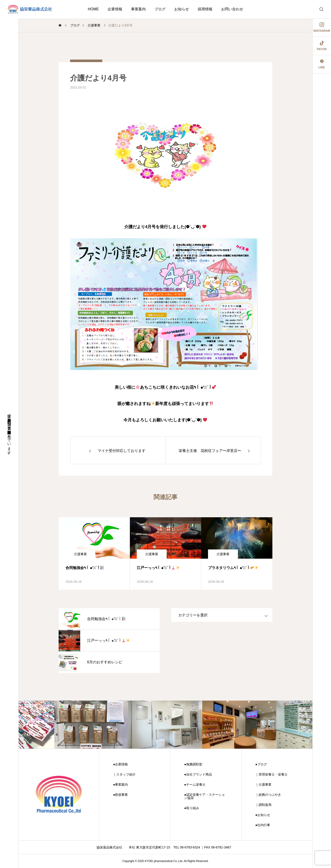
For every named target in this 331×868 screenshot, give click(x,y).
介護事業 (80, 554)
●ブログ (261, 764)
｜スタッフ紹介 (124, 774)
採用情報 (205, 9)
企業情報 (115, 9)
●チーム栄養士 (195, 785)
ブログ (160, 9)
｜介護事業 (263, 785)
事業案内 (138, 9)
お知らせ (182, 9)
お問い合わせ (232, 9)
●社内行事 (263, 825)
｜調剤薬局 (263, 805)
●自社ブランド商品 (198, 774)
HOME (93, 9)
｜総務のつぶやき (268, 795)
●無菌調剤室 (193, 764)
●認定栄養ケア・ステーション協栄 (204, 796)
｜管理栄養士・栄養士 (271, 774)
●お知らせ (263, 815)
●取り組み (191, 808)
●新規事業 (120, 795)
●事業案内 (120, 785)
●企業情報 (120, 764)
